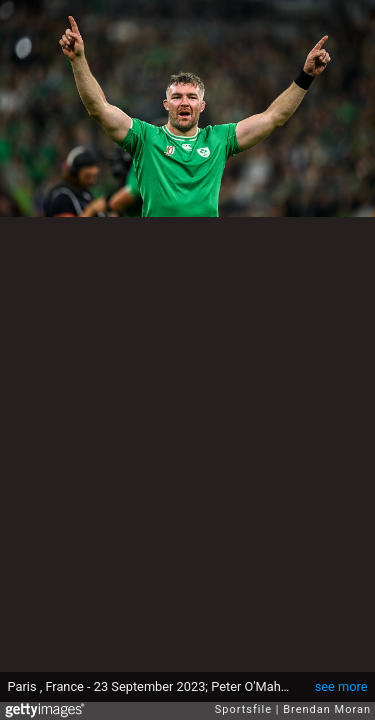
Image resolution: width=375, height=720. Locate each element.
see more (341, 686)
